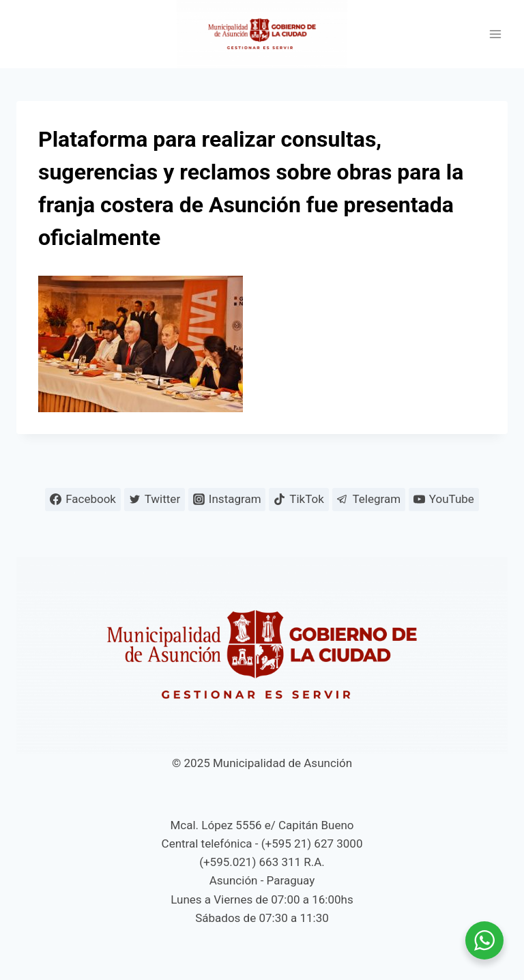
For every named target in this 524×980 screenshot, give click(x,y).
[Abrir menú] (495, 34)
